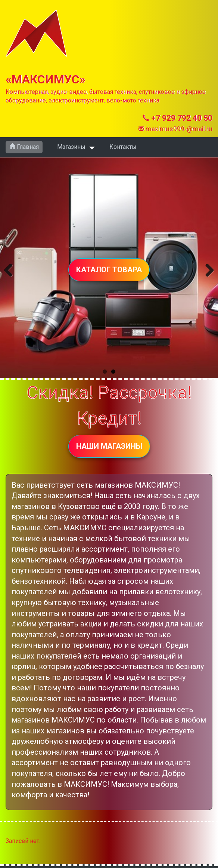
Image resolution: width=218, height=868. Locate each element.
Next (206, 269)
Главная (24, 147)
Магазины (71, 147)
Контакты (123, 147)
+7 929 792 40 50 (177, 118)
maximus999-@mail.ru (175, 129)
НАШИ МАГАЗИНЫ (109, 446)
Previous (12, 269)
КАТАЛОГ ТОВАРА (109, 270)
